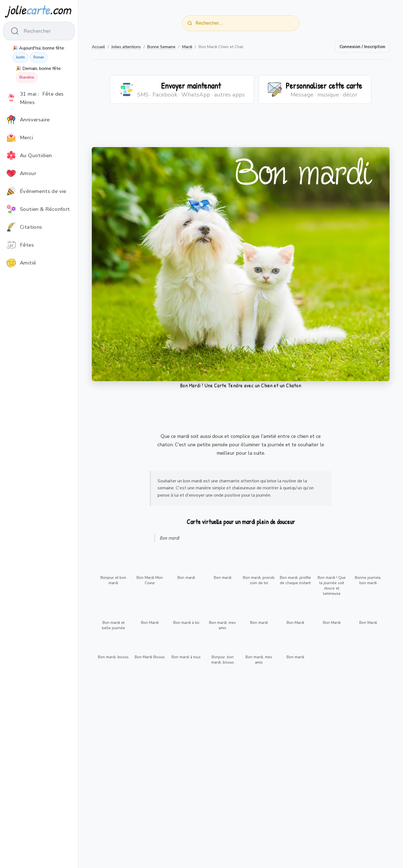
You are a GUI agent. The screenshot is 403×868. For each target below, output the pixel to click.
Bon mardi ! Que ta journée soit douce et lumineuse (332, 586)
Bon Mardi (150, 623)
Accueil (98, 47)
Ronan (39, 57)
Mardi (187, 47)
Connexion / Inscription (362, 47)
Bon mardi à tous (186, 657)
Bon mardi (186, 578)
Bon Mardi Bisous (150, 657)
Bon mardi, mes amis (222, 625)
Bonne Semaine (161, 47)
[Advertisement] (241, 129)
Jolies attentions (126, 47)
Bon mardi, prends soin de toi (259, 580)
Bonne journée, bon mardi (368, 580)
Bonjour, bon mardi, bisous (223, 660)
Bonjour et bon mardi (113, 580)
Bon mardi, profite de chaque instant (295, 580)
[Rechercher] (190, 23)
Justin (20, 57)
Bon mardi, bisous (113, 657)
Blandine (27, 77)
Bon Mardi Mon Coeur (150, 580)
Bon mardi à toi (186, 623)
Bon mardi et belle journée (113, 625)
